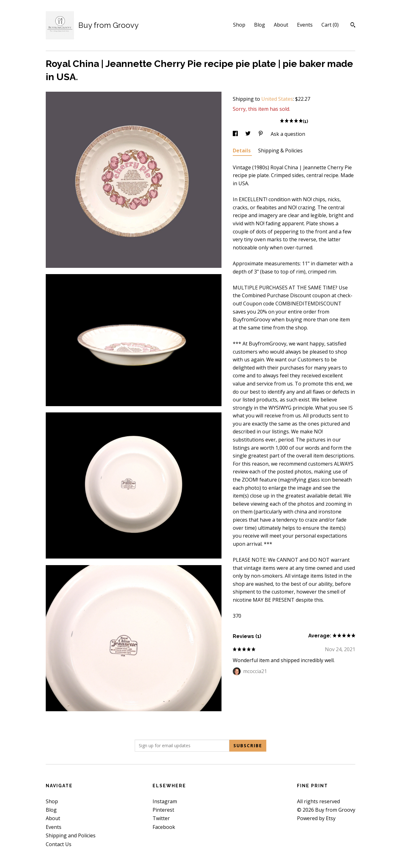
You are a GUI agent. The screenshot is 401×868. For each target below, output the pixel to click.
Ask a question (288, 134)
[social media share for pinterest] (261, 134)
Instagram (165, 801)
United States (277, 99)
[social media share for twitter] (249, 134)
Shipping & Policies (280, 151)
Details (242, 151)
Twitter (161, 818)
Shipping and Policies (71, 835)
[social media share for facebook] (236, 134)
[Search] (353, 26)
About (281, 25)
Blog (260, 25)
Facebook (164, 827)
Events (305, 25)
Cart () (330, 25)
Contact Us (59, 844)
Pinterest (163, 810)
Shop (239, 25)
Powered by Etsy (316, 818)
